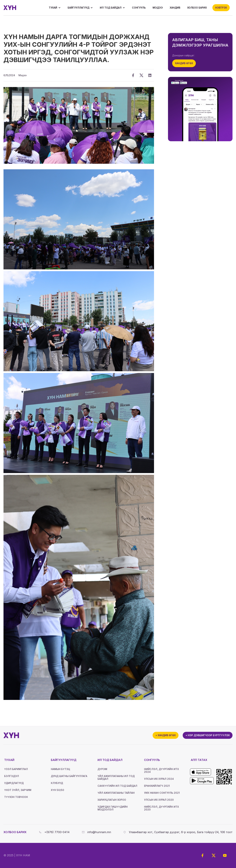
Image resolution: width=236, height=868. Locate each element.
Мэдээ (158, 8)
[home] (10, 8)
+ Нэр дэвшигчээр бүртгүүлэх (208, 735)
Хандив (175, 8)
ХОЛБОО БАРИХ (197, 8)
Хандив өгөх (184, 63)
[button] (55, 8)
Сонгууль (139, 8)
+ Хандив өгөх (166, 735)
